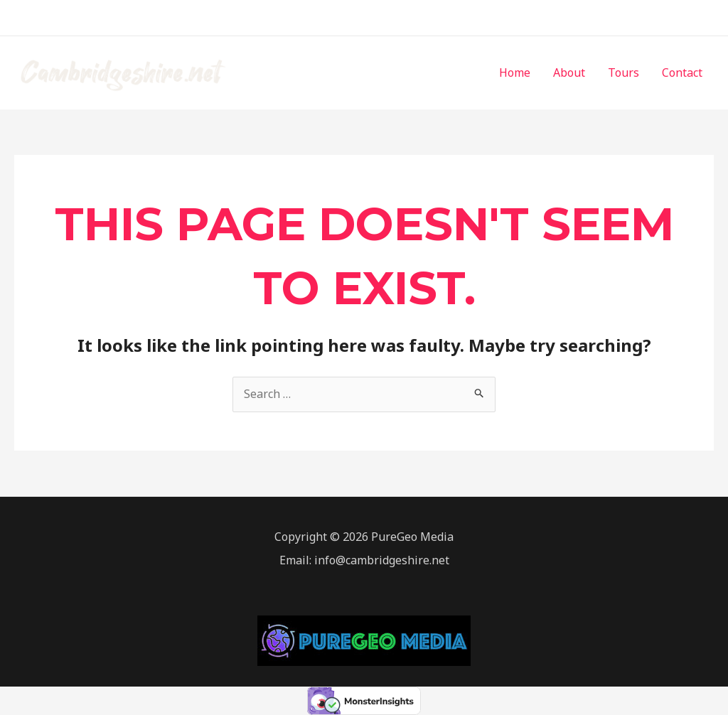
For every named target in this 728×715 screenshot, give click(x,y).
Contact (682, 72)
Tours (623, 72)
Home (515, 72)
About (569, 72)
